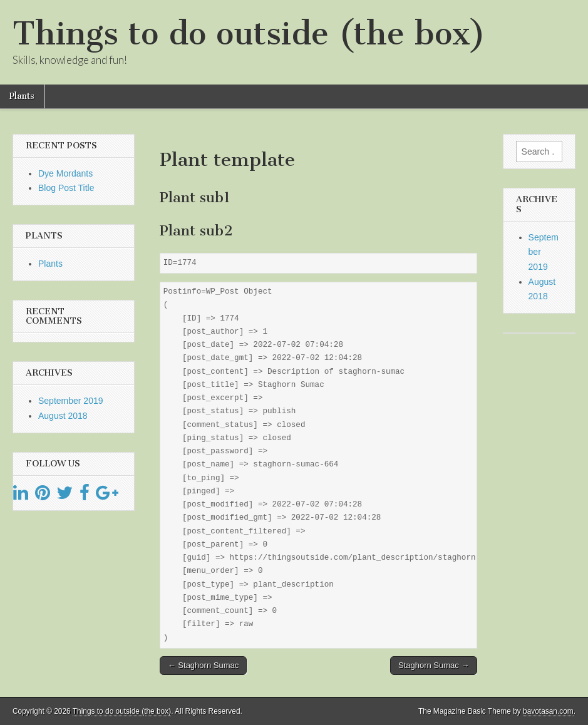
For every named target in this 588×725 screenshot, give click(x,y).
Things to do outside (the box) (249, 33)
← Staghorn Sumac (203, 665)
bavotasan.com (548, 711)
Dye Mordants (65, 173)
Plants (22, 96)
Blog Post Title (66, 188)
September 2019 (71, 401)
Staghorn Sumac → (434, 665)
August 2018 (63, 416)
